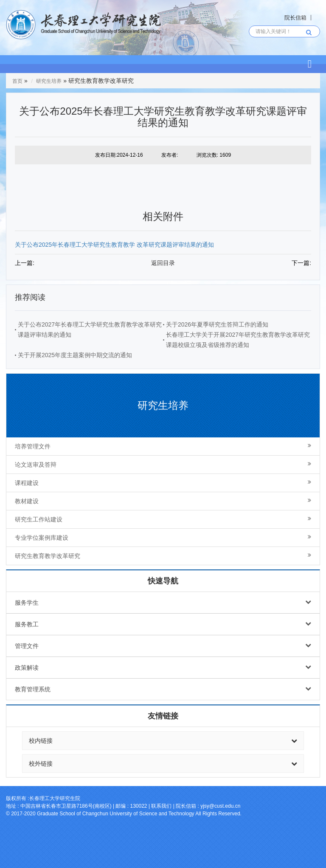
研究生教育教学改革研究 (163, 556)
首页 (17, 81)
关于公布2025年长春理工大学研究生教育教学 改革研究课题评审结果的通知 (114, 245)
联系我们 (161, 806)
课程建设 (163, 483)
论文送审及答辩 (163, 464)
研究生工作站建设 (163, 519)
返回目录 (163, 263)
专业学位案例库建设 (163, 537)
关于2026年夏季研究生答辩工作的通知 (217, 324)
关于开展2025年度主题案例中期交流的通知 (75, 355)
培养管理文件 (163, 446)
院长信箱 (295, 18)
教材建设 (163, 501)
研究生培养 (49, 81)
